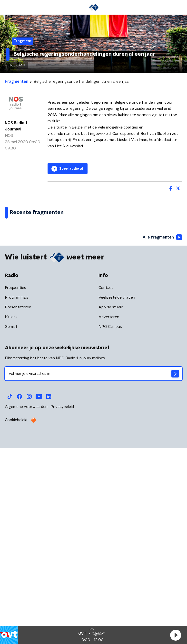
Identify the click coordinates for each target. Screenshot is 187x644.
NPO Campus (110, 526)
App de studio (111, 506)
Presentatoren (18, 506)
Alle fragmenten (162, 436)
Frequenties (15, 487)
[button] (176, 635)
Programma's (17, 497)
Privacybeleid (62, 606)
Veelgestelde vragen (117, 497)
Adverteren (109, 516)
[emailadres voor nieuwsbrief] (93, 573)
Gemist (11, 526)
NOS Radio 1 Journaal (16, 126)
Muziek (11, 516)
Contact (106, 487)
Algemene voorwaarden (26, 606)
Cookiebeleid (16, 619)
